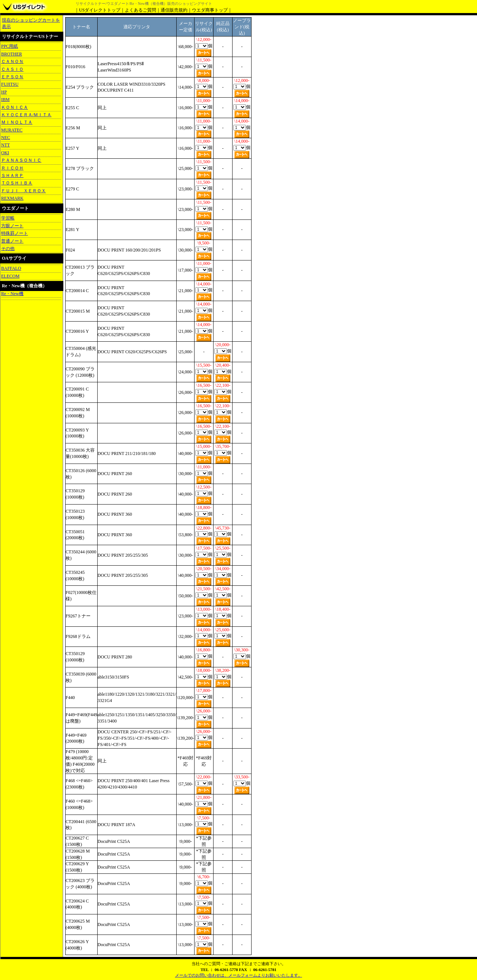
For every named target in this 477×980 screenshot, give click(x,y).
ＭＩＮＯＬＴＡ (17, 122)
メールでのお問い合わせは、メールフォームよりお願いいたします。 (239, 975)
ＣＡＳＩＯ (12, 69)
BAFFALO (11, 268)
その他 (8, 249)
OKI (5, 153)
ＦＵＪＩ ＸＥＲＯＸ (23, 191)
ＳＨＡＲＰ (12, 176)
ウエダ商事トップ (210, 10)
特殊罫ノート (15, 233)
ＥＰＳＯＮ (12, 77)
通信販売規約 (174, 10)
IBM (5, 99)
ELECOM (10, 276)
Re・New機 (12, 294)
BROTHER (12, 54)
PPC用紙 (10, 46)
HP (4, 92)
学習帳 (8, 218)
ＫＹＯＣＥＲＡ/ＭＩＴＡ (26, 115)
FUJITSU (10, 84)
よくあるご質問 (140, 10)
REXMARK (12, 198)
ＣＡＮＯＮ (12, 61)
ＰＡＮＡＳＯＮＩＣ (21, 160)
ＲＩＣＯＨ (12, 168)
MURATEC (12, 130)
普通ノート (12, 241)
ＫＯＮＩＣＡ (15, 107)
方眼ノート (12, 226)
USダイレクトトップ (100, 10)
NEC (6, 137)
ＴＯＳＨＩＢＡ (17, 183)
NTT (5, 145)
